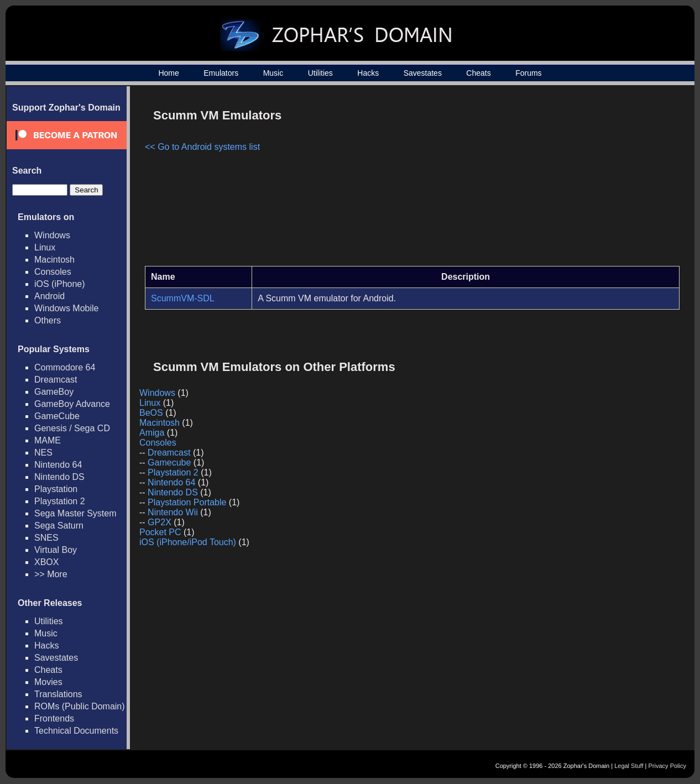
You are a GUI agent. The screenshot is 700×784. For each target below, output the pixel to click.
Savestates (423, 73)
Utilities (320, 73)
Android (49, 296)
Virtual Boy (56, 550)
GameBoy (54, 392)
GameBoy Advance (72, 404)
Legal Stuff (629, 766)
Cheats (478, 73)
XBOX (46, 562)
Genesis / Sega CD (72, 428)
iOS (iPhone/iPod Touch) (188, 542)
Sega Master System (75, 513)
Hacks (368, 73)
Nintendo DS (59, 477)
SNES (46, 538)
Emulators (221, 73)
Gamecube (169, 462)
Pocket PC (160, 532)
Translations (58, 694)
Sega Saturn (59, 526)
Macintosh (54, 260)
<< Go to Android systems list (202, 147)
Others (48, 320)
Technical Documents (76, 731)
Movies (48, 682)
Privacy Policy (667, 766)
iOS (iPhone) (60, 284)
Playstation (56, 489)
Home (168, 73)
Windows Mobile (66, 308)
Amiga (152, 433)
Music (273, 73)
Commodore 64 (65, 367)
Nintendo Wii (173, 512)
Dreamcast (56, 380)
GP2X (160, 522)
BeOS (151, 413)
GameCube (57, 416)
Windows (52, 235)
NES (43, 453)
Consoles (53, 272)
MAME (48, 440)
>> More (51, 574)
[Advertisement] (586, 180)
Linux (45, 247)
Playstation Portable (187, 502)
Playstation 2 (60, 501)
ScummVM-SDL (183, 298)
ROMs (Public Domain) (80, 706)
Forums (528, 73)
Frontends (54, 718)
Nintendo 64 (58, 465)
